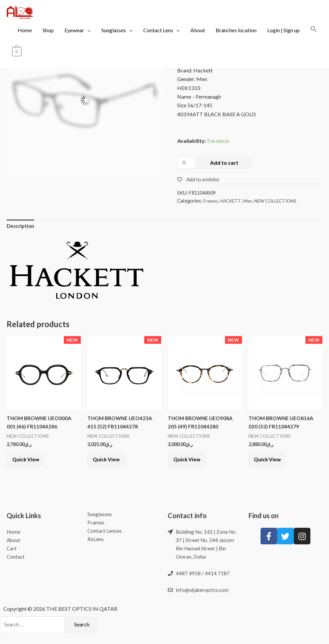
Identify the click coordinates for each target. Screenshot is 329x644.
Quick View (29, 464)
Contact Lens (158, 36)
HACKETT (232, 201)
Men (250, 201)
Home (25, 36)
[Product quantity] (187, 163)
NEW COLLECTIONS (279, 201)
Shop (48, 36)
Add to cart (225, 163)
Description (21, 227)
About (198, 36)
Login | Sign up (283, 36)
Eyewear (74, 36)
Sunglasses (114, 36)
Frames (211, 201)
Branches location (236, 36)
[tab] (21, 227)
